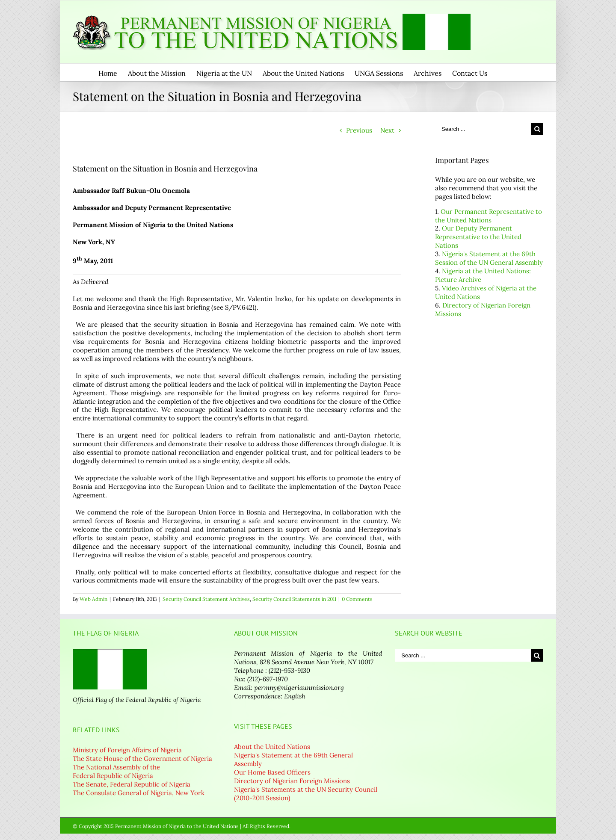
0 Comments (357, 599)
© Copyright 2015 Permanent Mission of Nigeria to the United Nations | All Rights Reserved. (182, 826)
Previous (359, 130)
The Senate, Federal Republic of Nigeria (132, 784)
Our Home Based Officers (272, 772)
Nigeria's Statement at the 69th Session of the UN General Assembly (489, 258)
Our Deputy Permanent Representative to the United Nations (478, 237)
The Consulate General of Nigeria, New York (139, 793)
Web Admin (93, 599)
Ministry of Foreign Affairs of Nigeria (127, 750)
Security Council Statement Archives (206, 599)
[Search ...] (483, 129)
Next (387, 130)
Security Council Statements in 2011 (294, 599)
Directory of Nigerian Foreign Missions (292, 781)
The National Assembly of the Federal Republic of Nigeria (116, 771)
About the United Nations (272, 747)
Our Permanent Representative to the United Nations (489, 216)
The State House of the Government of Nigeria (142, 759)
